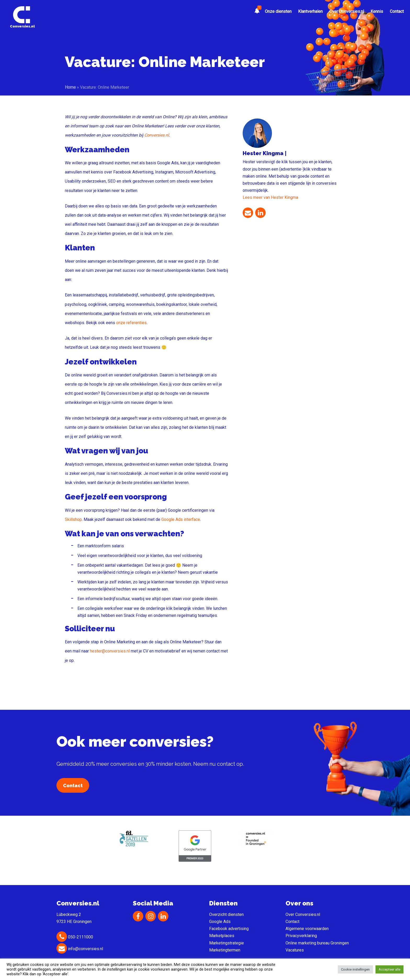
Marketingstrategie (227, 943)
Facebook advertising (229, 929)
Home (70, 87)
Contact (397, 11)
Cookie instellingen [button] (355, 969)
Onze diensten (278, 11)
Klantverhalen (310, 11)
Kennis (377, 11)
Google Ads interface (181, 519)
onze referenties (131, 323)
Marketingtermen (225, 950)
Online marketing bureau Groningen (317, 943)
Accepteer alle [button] (389, 969)
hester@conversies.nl (110, 651)
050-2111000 (75, 937)
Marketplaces (222, 936)
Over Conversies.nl (347, 11)
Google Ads (220, 922)
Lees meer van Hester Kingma (270, 197)
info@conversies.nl (80, 949)
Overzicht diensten (226, 914)
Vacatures (295, 950)
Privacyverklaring (301, 936)
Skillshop (73, 519)
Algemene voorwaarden (307, 929)
